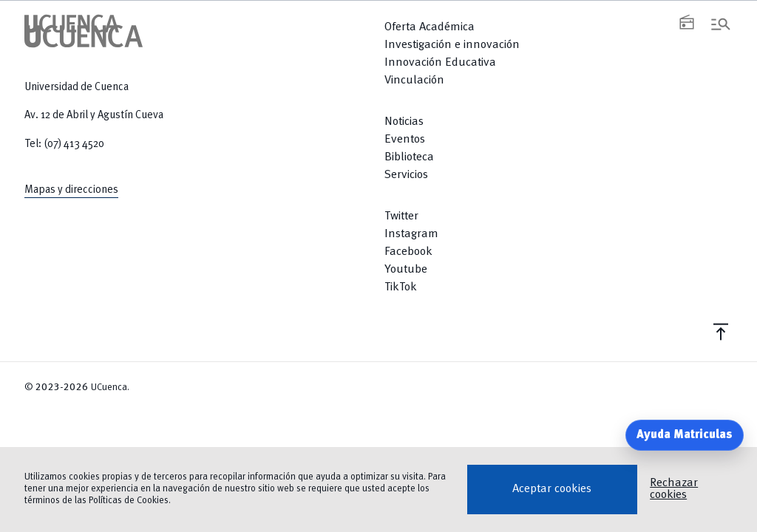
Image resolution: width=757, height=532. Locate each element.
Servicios (406, 175)
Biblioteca (409, 157)
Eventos (405, 140)
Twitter (401, 216)
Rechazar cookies (674, 489)
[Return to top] (559, 332)
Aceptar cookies (552, 489)
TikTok (401, 287)
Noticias (404, 122)
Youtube (406, 270)
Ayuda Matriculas (685, 435)
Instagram (411, 234)
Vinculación (414, 81)
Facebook (408, 252)
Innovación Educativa (440, 63)
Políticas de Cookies (129, 501)
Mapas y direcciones (71, 190)
